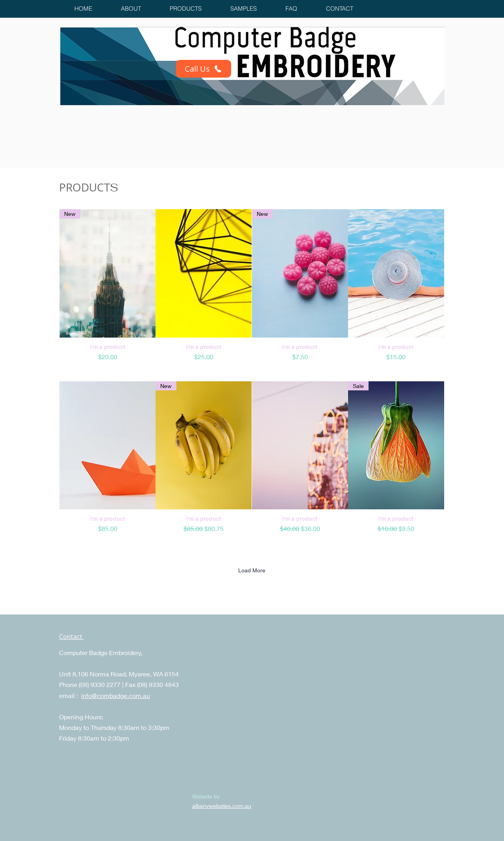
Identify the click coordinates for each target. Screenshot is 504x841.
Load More (252, 570)
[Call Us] (204, 69)
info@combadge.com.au (116, 695)
